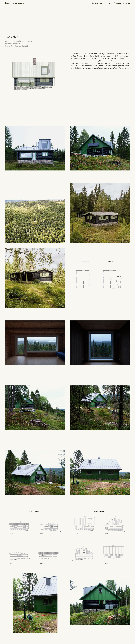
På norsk (127, 3)
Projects (95, 3)
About (103, 3)
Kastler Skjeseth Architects (15, 3)
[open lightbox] (35, 82)
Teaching (118, 3)
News (110, 3)
